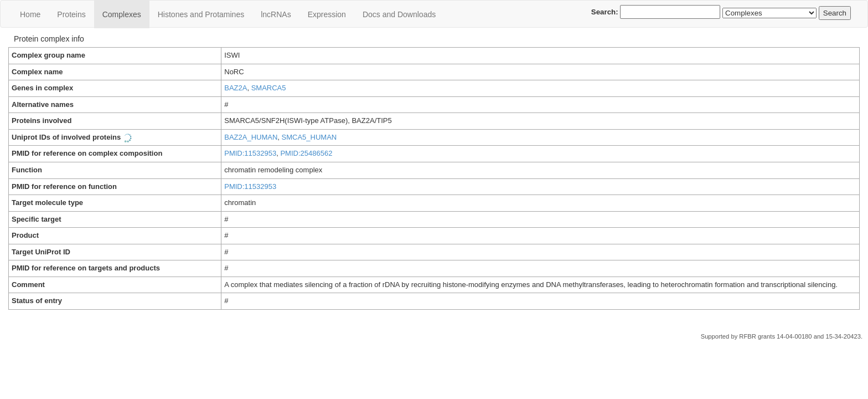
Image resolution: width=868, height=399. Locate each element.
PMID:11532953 (250, 153)
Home (30, 14)
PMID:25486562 (306, 153)
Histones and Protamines (201, 14)
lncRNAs (276, 14)
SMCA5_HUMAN (309, 137)
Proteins (71, 14)
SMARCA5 (269, 88)
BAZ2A (236, 88)
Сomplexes (122, 14)
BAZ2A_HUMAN (251, 137)
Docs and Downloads (399, 14)
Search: (656, 12)
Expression (327, 14)
